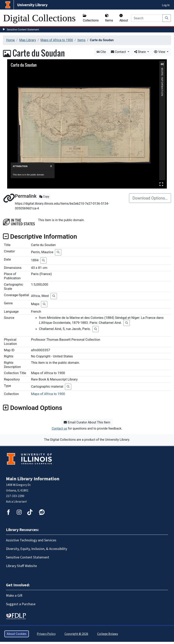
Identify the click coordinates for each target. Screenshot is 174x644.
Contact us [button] (59, 429)
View (160, 52)
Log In (166, 5)
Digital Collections (39, 18)
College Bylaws (108, 634)
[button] (162, 64)
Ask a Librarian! (16, 502)
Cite (101, 52)
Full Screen (161, 184)
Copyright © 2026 (76, 634)
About (124, 18)
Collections (91, 18)
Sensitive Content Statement (23, 30)
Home (10, 40)
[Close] (51, 166)
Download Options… (150, 198)
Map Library (28, 40)
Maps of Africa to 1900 (57, 40)
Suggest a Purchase (21, 604)
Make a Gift (14, 596)
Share (140, 52)
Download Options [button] (33, 408)
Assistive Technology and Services (31, 540)
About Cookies (17, 634)
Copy (44, 197)
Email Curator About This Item (87, 422)
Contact (119, 52)
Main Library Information (33, 479)
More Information (162, 70)
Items (109, 18)
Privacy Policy (46, 634)
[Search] (147, 18)
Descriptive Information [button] (40, 236)
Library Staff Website (21, 566)
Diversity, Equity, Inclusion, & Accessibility (37, 549)
